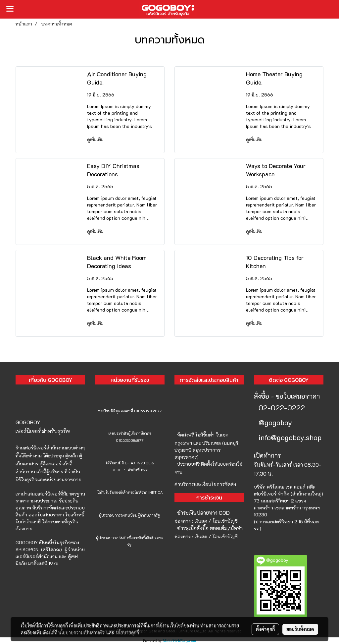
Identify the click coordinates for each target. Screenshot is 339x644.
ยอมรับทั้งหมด (300, 629)
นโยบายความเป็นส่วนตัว (81, 632)
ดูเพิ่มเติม (96, 139)
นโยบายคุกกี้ (127, 632)
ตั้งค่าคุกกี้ (265, 629)
